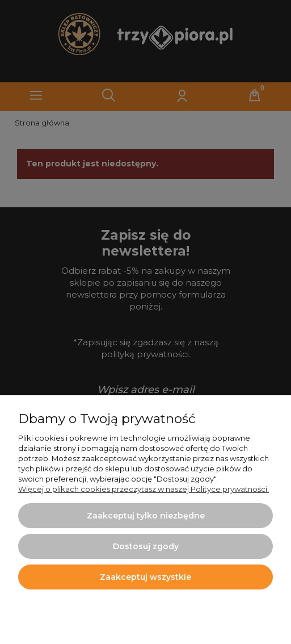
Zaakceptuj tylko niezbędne (146, 516)
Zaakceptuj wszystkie (145, 577)
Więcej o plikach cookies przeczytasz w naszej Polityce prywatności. (144, 489)
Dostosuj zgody (146, 546)
